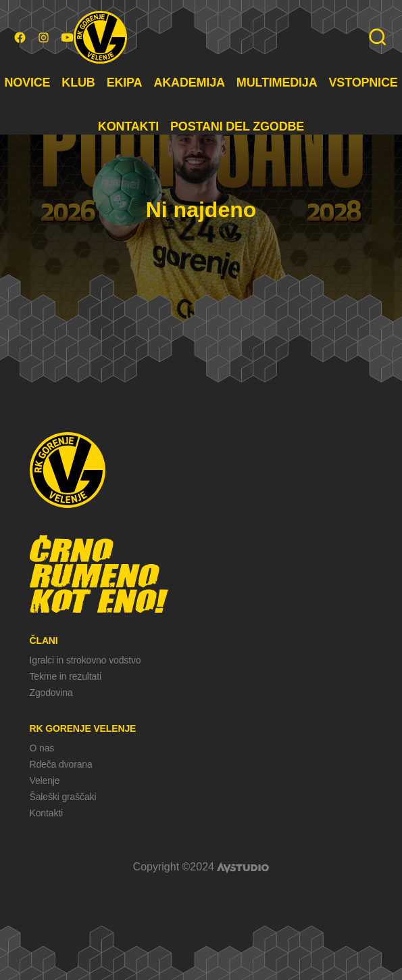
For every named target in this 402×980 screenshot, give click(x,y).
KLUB (78, 83)
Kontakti (46, 813)
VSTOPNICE (363, 83)
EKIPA (125, 83)
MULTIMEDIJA (277, 83)
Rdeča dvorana (61, 764)
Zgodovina (51, 693)
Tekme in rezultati (66, 676)
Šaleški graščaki (63, 797)
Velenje (45, 780)
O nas (42, 748)
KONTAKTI (128, 126)
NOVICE (27, 83)
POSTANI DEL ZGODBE (237, 126)
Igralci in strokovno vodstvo (85, 660)
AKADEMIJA (189, 83)
